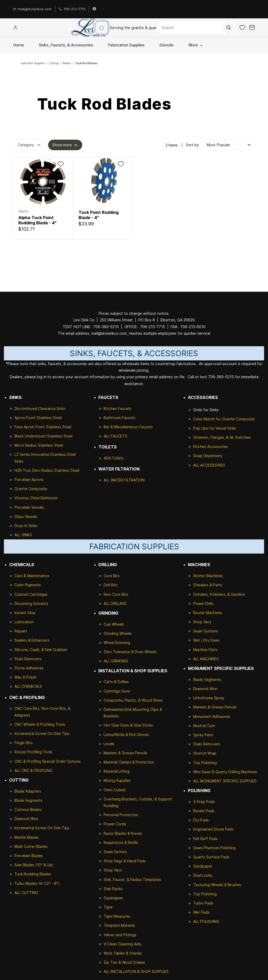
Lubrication (24, 622)
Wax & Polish (25, 677)
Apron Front (25, 418)
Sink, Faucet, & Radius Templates (132, 879)
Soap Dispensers (208, 456)
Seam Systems (206, 631)
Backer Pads (204, 811)
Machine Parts (205, 650)
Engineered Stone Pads (213, 829)
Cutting (54, 63)
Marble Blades (27, 837)
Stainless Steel (49, 418)
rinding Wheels (119, 633)
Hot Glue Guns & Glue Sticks (128, 725)
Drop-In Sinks (26, 526)
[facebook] (94, 9)
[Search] (196, 28)
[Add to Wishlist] (61, 164)
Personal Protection (121, 815)
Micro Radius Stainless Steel (39, 445)
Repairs (21, 631)
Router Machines (208, 613)
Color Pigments (28, 585)
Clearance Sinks (52, 408)
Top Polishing (205, 763)
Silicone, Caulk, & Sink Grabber (41, 650)
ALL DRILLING (115, 603)
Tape (108, 907)
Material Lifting (117, 771)
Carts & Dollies (116, 682)
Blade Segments (28, 800)
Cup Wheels (114, 624)
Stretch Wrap (205, 753)
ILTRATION (135, 480)
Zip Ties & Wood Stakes (124, 962)
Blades (67, 63)
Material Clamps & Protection (129, 762)
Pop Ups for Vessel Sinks (215, 428)
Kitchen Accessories (211, 446)
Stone (20, 668)
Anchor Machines (208, 576)
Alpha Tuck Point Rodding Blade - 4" (37, 220)
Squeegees (113, 898)
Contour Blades (28, 810)
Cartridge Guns (117, 691)
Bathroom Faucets (120, 418)
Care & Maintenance (32, 576)
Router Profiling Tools (33, 752)
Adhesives (34, 668)
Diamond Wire (26, 819)
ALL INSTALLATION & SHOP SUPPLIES (136, 971)
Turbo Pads (203, 903)
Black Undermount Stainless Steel (43, 436)
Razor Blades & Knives (123, 833)
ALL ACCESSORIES (209, 465)
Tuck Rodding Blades (33, 874)
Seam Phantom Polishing (214, 848)
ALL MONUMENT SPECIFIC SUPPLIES (225, 781)
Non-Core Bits (116, 594)
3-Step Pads (204, 802)
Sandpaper (203, 866)
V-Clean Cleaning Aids (122, 944)
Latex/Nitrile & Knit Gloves (126, 735)
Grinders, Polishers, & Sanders (219, 594)
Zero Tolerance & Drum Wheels (130, 652)
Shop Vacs (113, 870)
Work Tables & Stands (123, 953)
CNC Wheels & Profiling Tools (40, 724)
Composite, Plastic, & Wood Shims (133, 700)
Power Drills (203, 603)
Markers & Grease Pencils (125, 753)
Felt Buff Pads (205, 839)
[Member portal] (15, 28)
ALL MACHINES (206, 659)
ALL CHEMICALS (28, 686)
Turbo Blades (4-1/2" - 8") (37, 883)
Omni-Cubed (115, 790)
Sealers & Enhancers (32, 640)
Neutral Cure (204, 726)
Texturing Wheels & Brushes (217, 885)
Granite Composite (31, 489)
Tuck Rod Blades (86, 63)
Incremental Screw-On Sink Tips (42, 733)
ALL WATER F (115, 480)
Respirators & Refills (121, 843)
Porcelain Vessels (29, 507)
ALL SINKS (23, 535)
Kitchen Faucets (118, 408)
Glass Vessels (26, 516)
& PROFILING (41, 770)
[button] (242, 28)
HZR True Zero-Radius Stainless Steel (47, 470)
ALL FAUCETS (115, 436)
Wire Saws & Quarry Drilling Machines (225, 772)
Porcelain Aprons (29, 480)
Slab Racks (113, 889)
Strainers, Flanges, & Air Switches (222, 437)
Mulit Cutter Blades (31, 846)
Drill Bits (111, 585)
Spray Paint (203, 735)
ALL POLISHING (206, 921)
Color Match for (208, 419)
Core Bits (112, 576)
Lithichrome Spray (209, 698)
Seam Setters (115, 852)
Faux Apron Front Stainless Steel (43, 427)
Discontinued (26, 408)
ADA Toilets (114, 458)
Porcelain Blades (29, 856)
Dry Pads (201, 820)
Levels (109, 744)
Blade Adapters (28, 791)
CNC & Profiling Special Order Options (48, 761)
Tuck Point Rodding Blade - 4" (99, 215)
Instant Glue (25, 613)
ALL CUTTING (26, 893)
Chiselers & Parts (208, 585)
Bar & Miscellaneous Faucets (128, 427)
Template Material (119, 925)
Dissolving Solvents (31, 603)
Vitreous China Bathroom (36, 498)
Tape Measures (117, 916)
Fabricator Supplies (33, 63)
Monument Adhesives (212, 716)
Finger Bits (24, 743)
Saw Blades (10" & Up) (34, 865)
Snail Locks (203, 875)
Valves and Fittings (120, 935)
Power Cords (115, 824)
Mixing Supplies (117, 780)
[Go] (228, 28)
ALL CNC (22, 770)
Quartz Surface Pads (211, 857)
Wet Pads (201, 912)
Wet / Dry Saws (206, 640)
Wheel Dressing (117, 643)
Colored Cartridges (31, 594)
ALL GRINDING (116, 661)
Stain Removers (28, 659)
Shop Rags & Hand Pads (125, 861)
